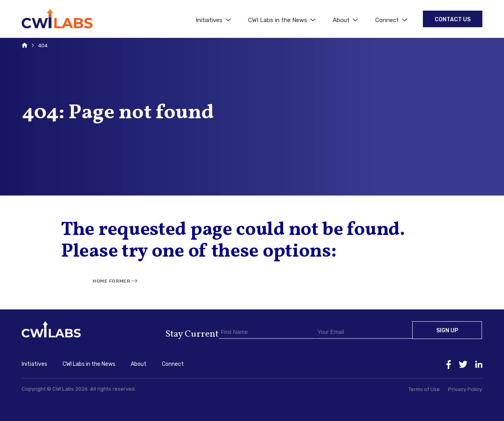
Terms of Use (424, 389)
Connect (391, 20)
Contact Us (453, 20)
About (345, 20)
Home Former (111, 281)
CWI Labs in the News (282, 20)
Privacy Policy (465, 389)
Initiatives (213, 20)
